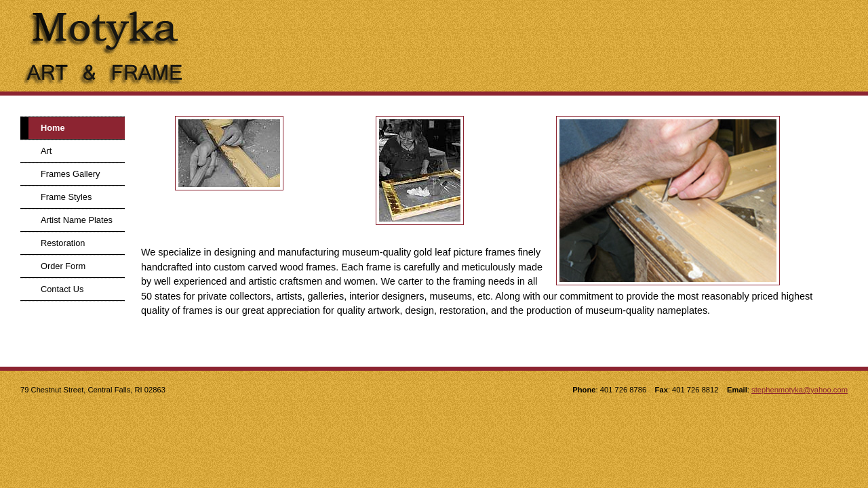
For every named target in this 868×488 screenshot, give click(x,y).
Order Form (63, 266)
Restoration (63, 243)
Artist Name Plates (77, 220)
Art (46, 151)
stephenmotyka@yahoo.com (800, 390)
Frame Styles (66, 197)
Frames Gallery (70, 174)
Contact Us (62, 289)
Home (53, 128)
